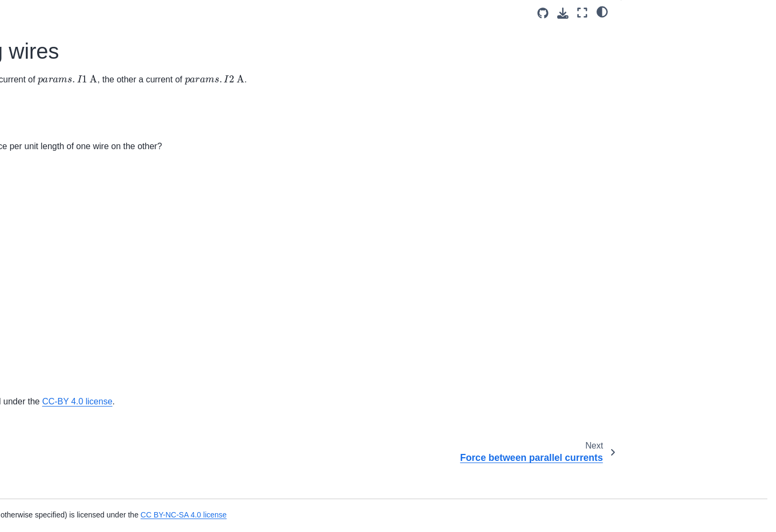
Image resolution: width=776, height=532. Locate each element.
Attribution (647, 78)
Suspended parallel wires (66, 272)
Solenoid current (51, 340)
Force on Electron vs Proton (71, 186)
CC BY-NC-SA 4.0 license (503, 515)
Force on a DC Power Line (68, 170)
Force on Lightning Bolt (63, 204)
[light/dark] (602, 11)
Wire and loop (47, 289)
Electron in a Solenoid (60, 88)
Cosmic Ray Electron (59, 37)
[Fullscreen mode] (582, 13)
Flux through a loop (56, 20)
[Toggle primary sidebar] (179, 13)
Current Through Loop (61, 306)
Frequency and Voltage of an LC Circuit (78, 501)
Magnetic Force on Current (69, 238)
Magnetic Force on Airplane (70, 221)
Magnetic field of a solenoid (70, 323)
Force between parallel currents (77, 135)
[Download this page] (563, 13)
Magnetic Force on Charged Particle (85, 54)
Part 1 (641, 33)
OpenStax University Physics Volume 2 (330, 429)
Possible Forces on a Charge (73, 255)
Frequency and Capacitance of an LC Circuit (87, 471)
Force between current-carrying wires (81, 112)
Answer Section (666, 48)
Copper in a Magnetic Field (69, 358)
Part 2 (640, 63)
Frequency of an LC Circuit (69, 447)
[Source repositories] (543, 13)
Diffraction (40, 403)
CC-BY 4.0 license (551, 429)
